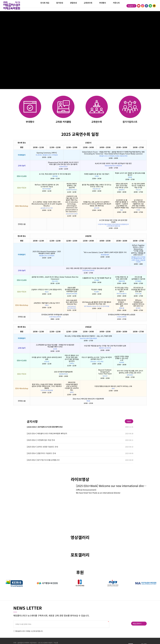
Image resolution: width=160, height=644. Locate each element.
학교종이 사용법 (97, 290)
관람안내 (73, 6)
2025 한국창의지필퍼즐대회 (63, 372)
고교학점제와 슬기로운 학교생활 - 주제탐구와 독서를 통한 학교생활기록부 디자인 (55, 346)
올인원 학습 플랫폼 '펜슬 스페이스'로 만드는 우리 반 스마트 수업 (97, 186)
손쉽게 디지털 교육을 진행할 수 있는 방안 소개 (122, 359)
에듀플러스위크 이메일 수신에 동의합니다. (30, 634)
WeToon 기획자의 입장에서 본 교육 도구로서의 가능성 (47, 186)
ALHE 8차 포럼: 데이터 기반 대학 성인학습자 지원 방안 (113, 164)
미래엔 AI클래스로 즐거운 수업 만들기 (97, 174)
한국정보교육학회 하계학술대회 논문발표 (55, 315)
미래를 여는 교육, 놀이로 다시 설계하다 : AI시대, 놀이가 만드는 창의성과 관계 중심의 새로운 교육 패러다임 (97, 204)
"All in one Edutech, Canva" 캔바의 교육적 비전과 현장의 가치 (105, 253)
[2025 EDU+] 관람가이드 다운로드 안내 (43, 455)
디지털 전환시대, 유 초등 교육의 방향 (122, 278)
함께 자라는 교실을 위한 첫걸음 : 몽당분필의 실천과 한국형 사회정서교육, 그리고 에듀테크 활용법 (47, 387)
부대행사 (103, 6)
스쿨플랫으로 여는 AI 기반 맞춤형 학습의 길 (97, 278)
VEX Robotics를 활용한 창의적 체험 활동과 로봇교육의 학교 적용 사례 (97, 303)
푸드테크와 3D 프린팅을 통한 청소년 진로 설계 (138, 290)
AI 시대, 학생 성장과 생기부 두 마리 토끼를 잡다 (55, 174)
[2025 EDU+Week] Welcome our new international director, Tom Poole (111, 489)
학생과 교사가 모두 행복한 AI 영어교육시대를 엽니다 (130, 174)
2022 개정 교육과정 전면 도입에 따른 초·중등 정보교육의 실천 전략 (88, 269)
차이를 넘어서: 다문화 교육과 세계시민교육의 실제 (47, 359)
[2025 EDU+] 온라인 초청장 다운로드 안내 (44, 448)
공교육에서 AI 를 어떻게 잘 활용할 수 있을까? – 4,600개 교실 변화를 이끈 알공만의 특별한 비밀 (122, 204)
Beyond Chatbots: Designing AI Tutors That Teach (105, 372)
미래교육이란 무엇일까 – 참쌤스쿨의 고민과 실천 (122, 303)
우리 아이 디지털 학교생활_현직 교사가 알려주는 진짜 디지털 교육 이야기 (130, 372)
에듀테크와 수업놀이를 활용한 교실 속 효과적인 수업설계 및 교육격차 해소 (72, 387)
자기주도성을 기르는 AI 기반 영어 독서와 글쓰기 (122, 290)
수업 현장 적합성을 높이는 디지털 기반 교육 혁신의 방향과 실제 (105, 346)
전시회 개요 (45, 6)
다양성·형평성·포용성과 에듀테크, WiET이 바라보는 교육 (113, 387)
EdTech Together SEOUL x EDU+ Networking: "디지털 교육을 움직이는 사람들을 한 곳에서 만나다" (138, 250)
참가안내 (60, 6)
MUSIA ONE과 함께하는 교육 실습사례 (72, 186)
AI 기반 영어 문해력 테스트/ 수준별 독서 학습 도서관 (138, 186)
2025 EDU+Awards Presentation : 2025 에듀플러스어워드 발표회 (47, 253)
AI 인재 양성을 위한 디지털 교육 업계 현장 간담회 (113, 221)
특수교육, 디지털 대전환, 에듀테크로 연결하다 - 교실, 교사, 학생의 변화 (88, 337)
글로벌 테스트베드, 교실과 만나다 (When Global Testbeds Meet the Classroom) (55, 278)
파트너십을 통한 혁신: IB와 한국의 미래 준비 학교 (72, 303)
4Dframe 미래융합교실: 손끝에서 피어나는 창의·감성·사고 (138, 303)
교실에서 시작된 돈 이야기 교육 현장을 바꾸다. (47, 290)
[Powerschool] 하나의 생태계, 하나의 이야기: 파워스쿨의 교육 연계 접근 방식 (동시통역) (63, 164)
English (131, 6)
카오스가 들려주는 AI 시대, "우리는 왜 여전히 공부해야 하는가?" (97, 359)
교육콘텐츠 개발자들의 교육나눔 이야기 (47, 303)
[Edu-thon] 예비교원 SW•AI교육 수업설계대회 (88, 399)
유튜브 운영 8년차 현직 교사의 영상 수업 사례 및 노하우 (122, 186)
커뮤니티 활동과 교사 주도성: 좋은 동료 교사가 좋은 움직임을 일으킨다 (72, 359)
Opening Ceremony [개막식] (47, 153)
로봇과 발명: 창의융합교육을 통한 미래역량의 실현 (72, 290)
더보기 (128, 422)
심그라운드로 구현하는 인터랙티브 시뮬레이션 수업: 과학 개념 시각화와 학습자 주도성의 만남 (138, 204)
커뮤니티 (116, 6)
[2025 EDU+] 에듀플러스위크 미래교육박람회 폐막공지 (49, 435)
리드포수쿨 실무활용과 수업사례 (138, 278)
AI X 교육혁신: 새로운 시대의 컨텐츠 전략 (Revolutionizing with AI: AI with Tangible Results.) (47, 204)
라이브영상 (80, 482)
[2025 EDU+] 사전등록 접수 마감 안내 (42, 442)
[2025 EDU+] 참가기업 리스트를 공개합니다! (45, 462)
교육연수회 (88, 6)
